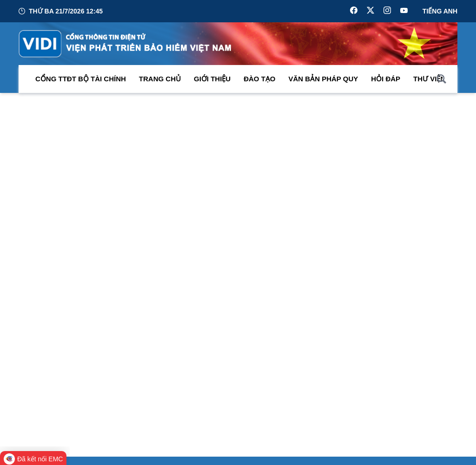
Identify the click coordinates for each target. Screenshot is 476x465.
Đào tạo (259, 79)
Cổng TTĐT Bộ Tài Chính (81, 79)
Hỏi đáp (386, 79)
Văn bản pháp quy (324, 79)
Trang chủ (160, 79)
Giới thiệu (212, 79)
